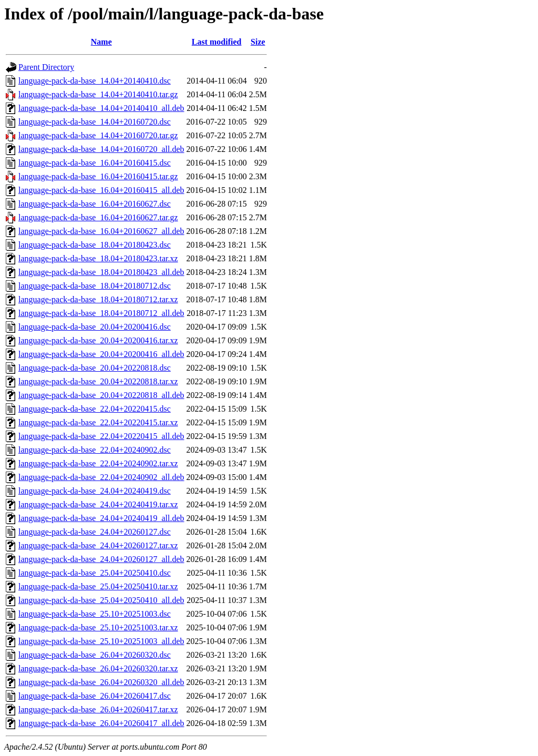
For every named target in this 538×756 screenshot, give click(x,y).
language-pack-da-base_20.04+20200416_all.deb (101, 354)
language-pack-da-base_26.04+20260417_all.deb (101, 723)
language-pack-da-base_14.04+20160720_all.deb (101, 149)
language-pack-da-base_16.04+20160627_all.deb (101, 231)
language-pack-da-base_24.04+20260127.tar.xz (98, 545)
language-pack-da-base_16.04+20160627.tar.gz (98, 217)
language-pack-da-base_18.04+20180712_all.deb (101, 313)
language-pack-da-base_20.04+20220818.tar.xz (98, 381)
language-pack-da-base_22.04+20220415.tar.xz (98, 422)
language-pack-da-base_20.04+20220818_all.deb (101, 395)
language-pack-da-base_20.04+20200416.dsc (95, 327)
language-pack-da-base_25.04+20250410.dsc (95, 573)
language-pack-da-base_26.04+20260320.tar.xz (98, 668)
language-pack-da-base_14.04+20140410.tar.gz (98, 94)
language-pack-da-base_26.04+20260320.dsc (95, 655)
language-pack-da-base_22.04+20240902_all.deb (101, 477)
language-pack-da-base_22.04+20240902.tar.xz (98, 463)
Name (101, 42)
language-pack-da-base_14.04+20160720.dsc (95, 122)
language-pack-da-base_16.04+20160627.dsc (95, 204)
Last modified (217, 42)
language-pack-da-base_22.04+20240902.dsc (95, 450)
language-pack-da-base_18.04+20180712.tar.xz (98, 299)
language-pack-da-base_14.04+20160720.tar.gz (98, 135)
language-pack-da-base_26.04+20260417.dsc (95, 696)
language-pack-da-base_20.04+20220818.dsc (95, 368)
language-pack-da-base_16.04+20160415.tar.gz (98, 176)
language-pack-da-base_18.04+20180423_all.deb (101, 272)
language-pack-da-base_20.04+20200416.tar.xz (98, 340)
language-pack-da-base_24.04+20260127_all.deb (101, 559)
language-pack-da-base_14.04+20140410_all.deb (101, 108)
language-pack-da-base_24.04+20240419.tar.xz (98, 504)
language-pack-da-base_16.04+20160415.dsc (95, 163)
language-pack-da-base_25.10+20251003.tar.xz (98, 627)
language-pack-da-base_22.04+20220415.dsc (95, 409)
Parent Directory (46, 67)
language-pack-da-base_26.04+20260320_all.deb (101, 682)
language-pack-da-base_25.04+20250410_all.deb (101, 600)
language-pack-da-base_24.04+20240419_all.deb (101, 518)
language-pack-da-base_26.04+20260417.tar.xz (98, 709)
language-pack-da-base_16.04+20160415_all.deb (101, 190)
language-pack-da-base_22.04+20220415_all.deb (101, 436)
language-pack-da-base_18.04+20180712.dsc (95, 286)
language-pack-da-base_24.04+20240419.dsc (95, 491)
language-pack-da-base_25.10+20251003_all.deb (101, 641)
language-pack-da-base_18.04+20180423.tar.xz (98, 258)
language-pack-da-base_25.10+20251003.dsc (95, 614)
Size (258, 42)
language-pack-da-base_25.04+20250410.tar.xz (98, 586)
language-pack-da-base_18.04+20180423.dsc (95, 245)
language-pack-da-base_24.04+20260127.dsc (95, 532)
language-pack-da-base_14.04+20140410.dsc (95, 81)
